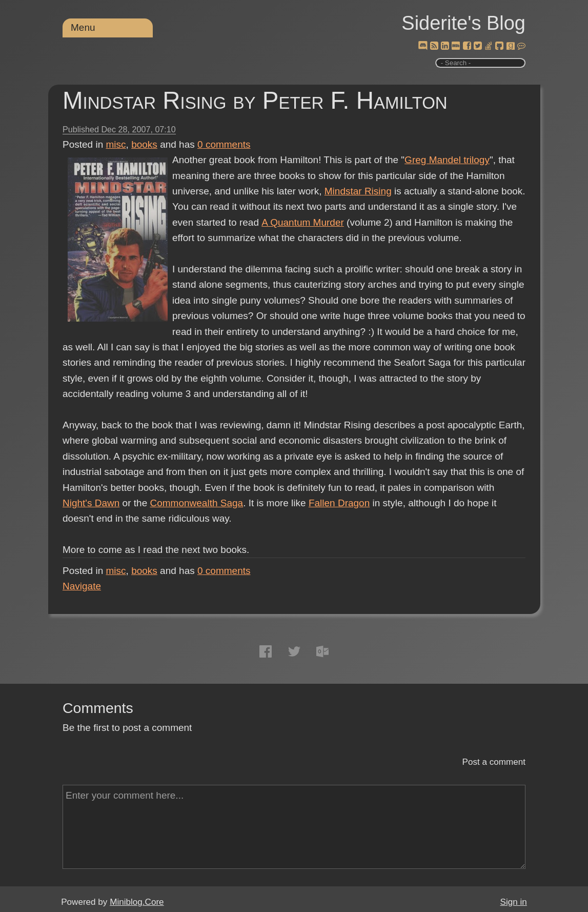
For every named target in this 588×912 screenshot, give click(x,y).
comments (224, 144)
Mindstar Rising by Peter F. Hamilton (255, 100)
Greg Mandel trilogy (447, 160)
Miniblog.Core (137, 902)
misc (116, 144)
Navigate (82, 586)
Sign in (514, 902)
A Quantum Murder (302, 222)
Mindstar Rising (358, 191)
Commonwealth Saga (197, 503)
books (144, 144)
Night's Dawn (91, 503)
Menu (83, 27)
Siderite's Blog (463, 23)
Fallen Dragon (339, 503)
